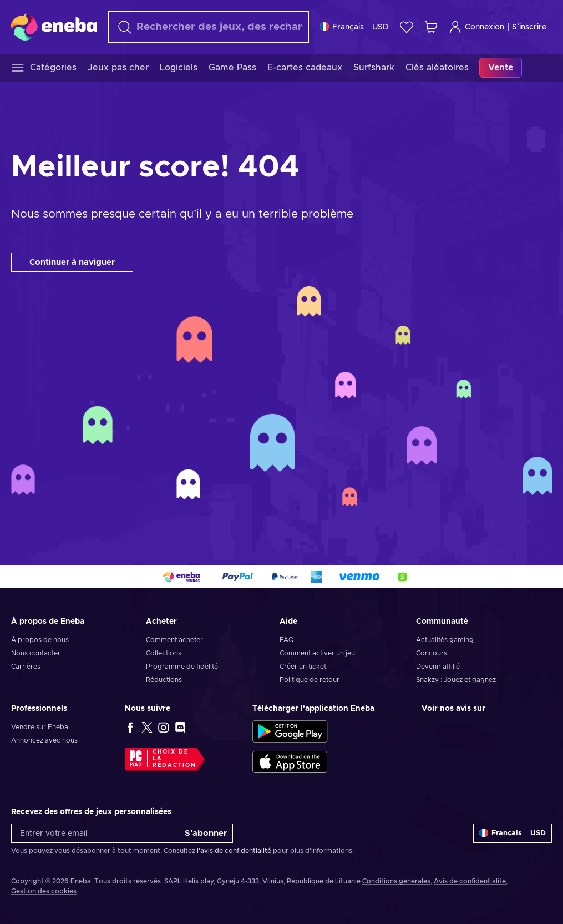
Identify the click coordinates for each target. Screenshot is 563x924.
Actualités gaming (445, 640)
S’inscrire (529, 27)
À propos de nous (40, 640)
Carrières (26, 667)
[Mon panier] (431, 27)
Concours (432, 653)
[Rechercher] (209, 27)
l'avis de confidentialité (234, 851)
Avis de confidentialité (470, 881)
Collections (164, 653)
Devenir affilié (438, 667)
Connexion (476, 27)
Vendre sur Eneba (40, 727)
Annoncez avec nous (44, 740)
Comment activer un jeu (317, 653)
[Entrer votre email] (95, 833)
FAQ (287, 640)
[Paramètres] (354, 27)
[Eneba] (54, 27)
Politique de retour (310, 680)
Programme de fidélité (182, 667)
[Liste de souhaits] (407, 27)
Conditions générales (396, 881)
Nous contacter (36, 653)
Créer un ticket (303, 667)
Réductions (164, 680)
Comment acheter (174, 640)
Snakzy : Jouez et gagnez (456, 680)
